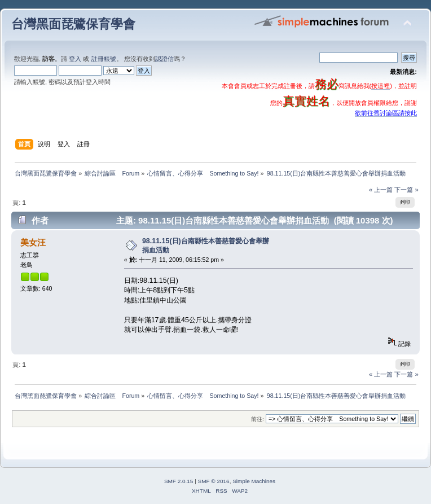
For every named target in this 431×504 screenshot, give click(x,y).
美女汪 (33, 242)
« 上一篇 (381, 190)
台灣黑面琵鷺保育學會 (73, 24)
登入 (75, 59)
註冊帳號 (104, 59)
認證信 (164, 59)
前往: (258, 419)
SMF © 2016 (214, 481)
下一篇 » (406, 190)
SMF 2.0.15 (179, 481)
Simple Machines (254, 481)
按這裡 (381, 86)
